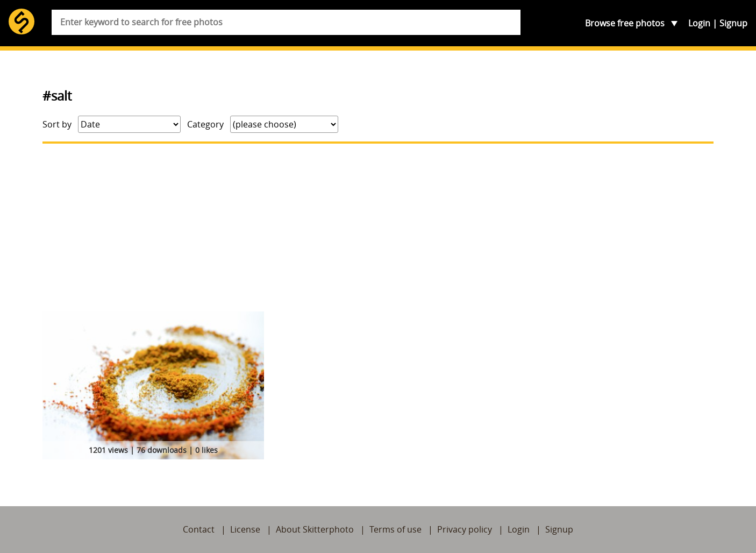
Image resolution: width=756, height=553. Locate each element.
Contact (199, 529)
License (245, 529)
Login (699, 23)
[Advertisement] (378, 228)
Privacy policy (465, 529)
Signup (733, 23)
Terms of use (395, 529)
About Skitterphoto (315, 529)
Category (205, 124)
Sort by (57, 124)
